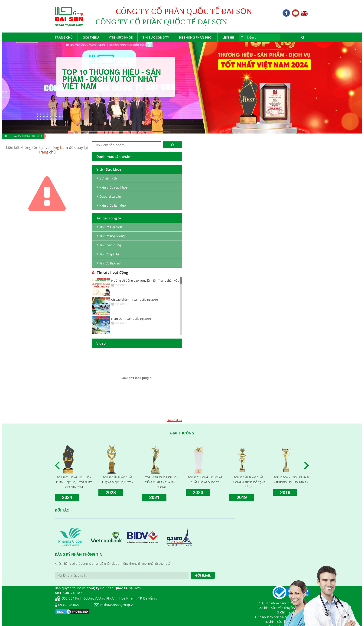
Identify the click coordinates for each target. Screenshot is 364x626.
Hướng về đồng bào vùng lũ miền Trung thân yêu (145, 280)
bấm (64, 147)
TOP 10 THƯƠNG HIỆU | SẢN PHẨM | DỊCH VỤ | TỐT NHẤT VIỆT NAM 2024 (74, 482)
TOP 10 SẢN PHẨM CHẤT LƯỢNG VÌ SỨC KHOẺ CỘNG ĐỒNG (249, 482)
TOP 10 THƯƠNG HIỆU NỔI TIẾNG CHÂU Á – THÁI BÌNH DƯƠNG (161, 482)
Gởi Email (203, 575)
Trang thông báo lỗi (27, 136)
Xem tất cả (175, 420)
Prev (58, 466)
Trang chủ (47, 152)
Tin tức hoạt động (110, 272)
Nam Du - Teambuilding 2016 (131, 319)
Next (308, 466)
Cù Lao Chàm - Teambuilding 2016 (135, 300)
